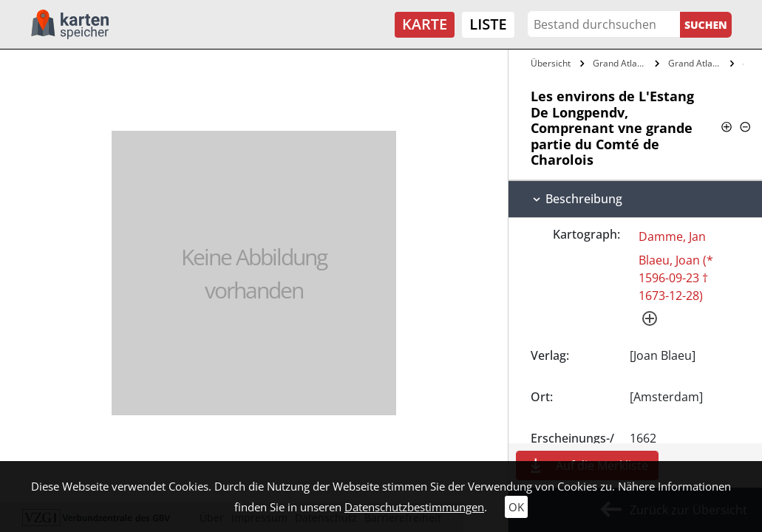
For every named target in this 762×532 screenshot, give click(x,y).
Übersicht (551, 63)
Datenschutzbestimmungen (414, 507)
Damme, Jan (672, 236)
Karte (425, 24)
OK (516, 507)
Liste (488, 24)
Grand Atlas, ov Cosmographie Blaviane (697, 63)
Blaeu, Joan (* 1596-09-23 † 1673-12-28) (676, 278)
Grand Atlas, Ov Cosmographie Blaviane (622, 63)
